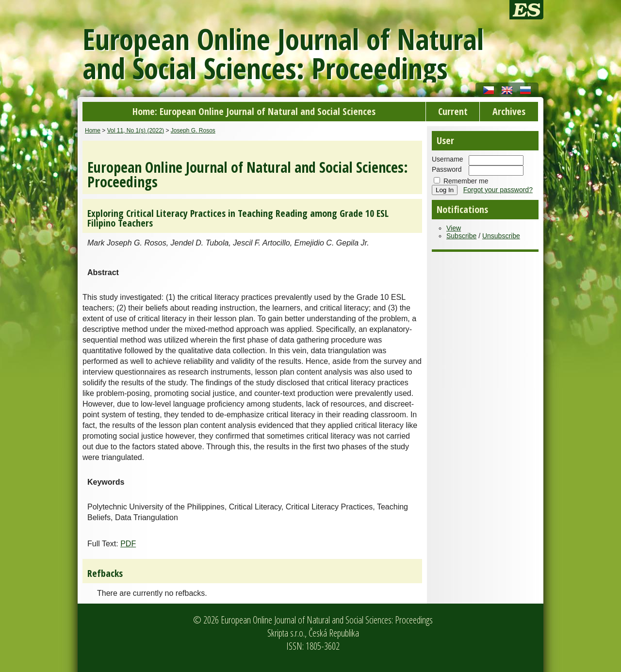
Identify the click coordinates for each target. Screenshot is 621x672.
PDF (128, 544)
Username (448, 159)
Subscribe (461, 236)
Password (447, 169)
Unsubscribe (501, 236)
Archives (509, 111)
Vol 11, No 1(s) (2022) (136, 131)
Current (453, 111)
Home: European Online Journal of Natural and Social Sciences (254, 111)
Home (93, 131)
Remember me (466, 181)
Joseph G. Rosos (193, 131)
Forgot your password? (498, 190)
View (454, 228)
